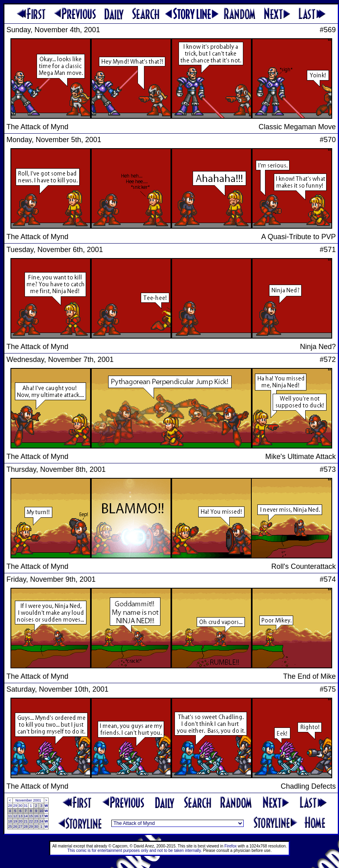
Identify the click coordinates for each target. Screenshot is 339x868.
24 (41, 821)
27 (21, 827)
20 (21, 821)
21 (26, 821)
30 (21, 806)
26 (15, 827)
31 (26, 806)
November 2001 (28, 800)
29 (15, 806)
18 (10, 821)
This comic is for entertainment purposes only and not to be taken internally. (135, 850)
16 (36, 816)
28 (10, 806)
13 (21, 816)
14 (26, 816)
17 (41, 816)
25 (10, 827)
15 (31, 816)
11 (10, 816)
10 (41, 811)
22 (31, 821)
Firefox (231, 846)
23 (36, 821)
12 (15, 816)
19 (15, 821)
